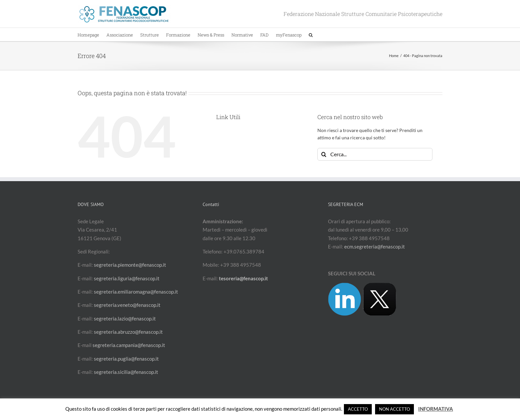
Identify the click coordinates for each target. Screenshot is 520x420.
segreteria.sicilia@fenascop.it (126, 372)
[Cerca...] (375, 154)
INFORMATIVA (436, 409)
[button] (311, 35)
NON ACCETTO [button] (394, 409)
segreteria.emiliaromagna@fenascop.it (136, 292)
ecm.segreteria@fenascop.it (375, 246)
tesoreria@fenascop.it (243, 278)
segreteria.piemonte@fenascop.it (130, 265)
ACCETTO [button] (358, 409)
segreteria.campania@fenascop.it (129, 345)
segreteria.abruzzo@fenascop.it (128, 332)
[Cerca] (324, 154)
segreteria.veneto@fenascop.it (127, 305)
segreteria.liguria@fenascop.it (127, 278)
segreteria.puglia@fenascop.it (126, 359)
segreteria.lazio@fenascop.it (125, 318)
